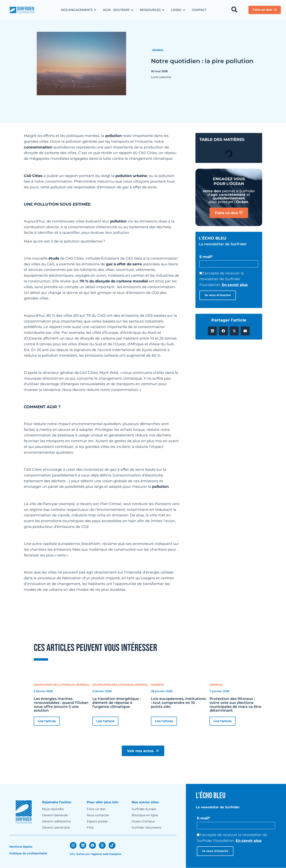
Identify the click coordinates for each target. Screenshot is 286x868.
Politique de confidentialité (28, 854)
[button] (212, 331)
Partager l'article (229, 320)
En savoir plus (235, 285)
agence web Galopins (107, 854)
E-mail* (206, 257)
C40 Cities (33, 176)
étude (54, 258)
